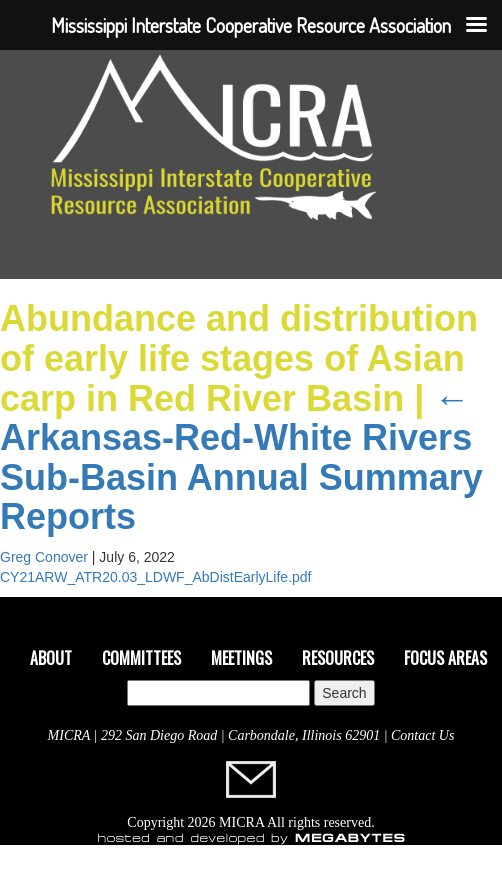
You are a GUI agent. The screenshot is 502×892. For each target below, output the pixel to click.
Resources (338, 658)
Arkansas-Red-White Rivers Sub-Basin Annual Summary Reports (241, 458)
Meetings (241, 658)
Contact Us (422, 735)
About (51, 658)
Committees (141, 658)
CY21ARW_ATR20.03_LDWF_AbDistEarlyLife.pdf (156, 577)
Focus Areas (445, 658)
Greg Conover (44, 557)
